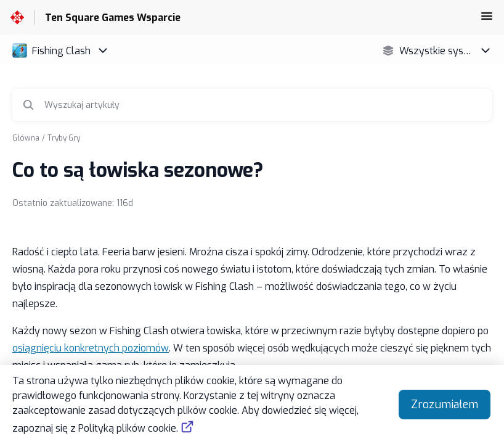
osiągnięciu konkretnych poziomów (91, 348)
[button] (487, 20)
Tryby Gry (64, 138)
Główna (26, 138)
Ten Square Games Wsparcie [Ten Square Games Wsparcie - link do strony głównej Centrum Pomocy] (113, 18)
